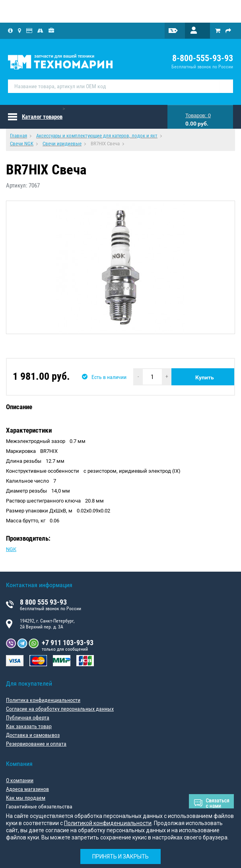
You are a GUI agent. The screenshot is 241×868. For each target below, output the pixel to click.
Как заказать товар (29, 726)
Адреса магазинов (27, 789)
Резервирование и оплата (36, 744)
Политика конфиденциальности (43, 700)
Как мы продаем (26, 798)
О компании (20, 780)
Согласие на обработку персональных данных (60, 709)
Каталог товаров (42, 117)
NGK (11, 549)
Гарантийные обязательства (39, 806)
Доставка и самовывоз (33, 735)
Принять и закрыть (120, 856)
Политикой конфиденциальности (108, 823)
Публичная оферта (28, 717)
